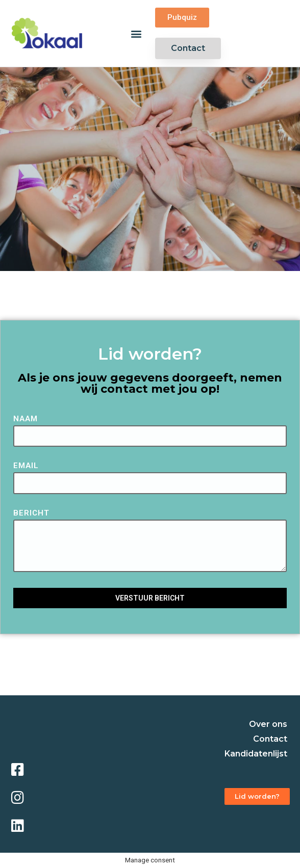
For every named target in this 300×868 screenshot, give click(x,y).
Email (26, 466)
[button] (136, 33)
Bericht (31, 513)
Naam (26, 419)
